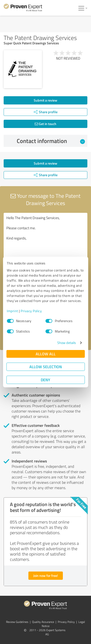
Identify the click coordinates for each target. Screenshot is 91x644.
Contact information (51, 141)
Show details (67, 343)
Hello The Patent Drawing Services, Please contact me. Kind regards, (45, 240)
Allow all (46, 354)
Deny (45, 380)
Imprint (12, 311)
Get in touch (45, 124)
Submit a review (45, 100)
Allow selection (46, 367)
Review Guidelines (17, 622)
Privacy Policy (31, 311)
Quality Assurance (43, 622)
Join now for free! (46, 576)
